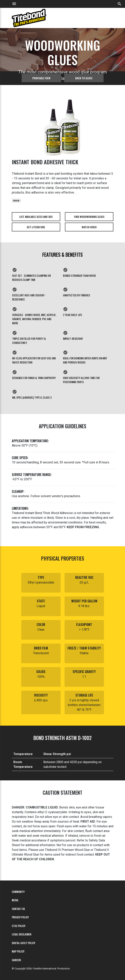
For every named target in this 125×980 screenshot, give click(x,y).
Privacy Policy (20, 917)
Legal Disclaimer (22, 934)
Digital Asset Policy (24, 943)
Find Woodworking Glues (89, 217)
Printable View (41, 78)
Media (15, 900)
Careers (16, 960)
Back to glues (84, 78)
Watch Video (89, 227)
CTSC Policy (19, 926)
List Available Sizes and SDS (36, 217)
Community (18, 892)
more (16, 201)
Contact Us (18, 909)
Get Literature (36, 227)
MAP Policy (18, 951)
